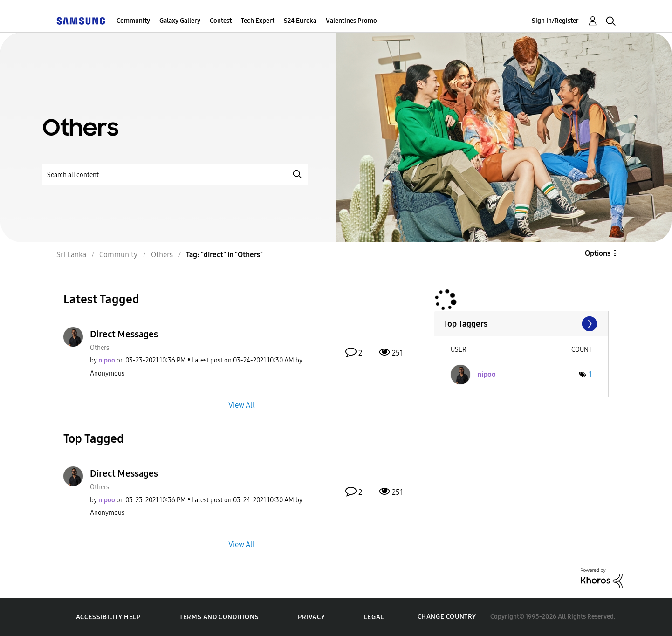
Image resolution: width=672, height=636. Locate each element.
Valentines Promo (351, 21)
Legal (374, 617)
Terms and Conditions (219, 617)
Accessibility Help (108, 617)
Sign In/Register (555, 21)
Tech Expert (258, 21)
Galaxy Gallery (180, 21)
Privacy (311, 617)
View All (242, 405)
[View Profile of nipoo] (107, 360)
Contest (221, 21)
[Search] (175, 174)
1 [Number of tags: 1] (590, 374)
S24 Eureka (300, 21)
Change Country (447, 617)
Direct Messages (124, 334)
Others (99, 348)
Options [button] (598, 253)
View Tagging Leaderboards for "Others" (521, 324)
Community (133, 21)
